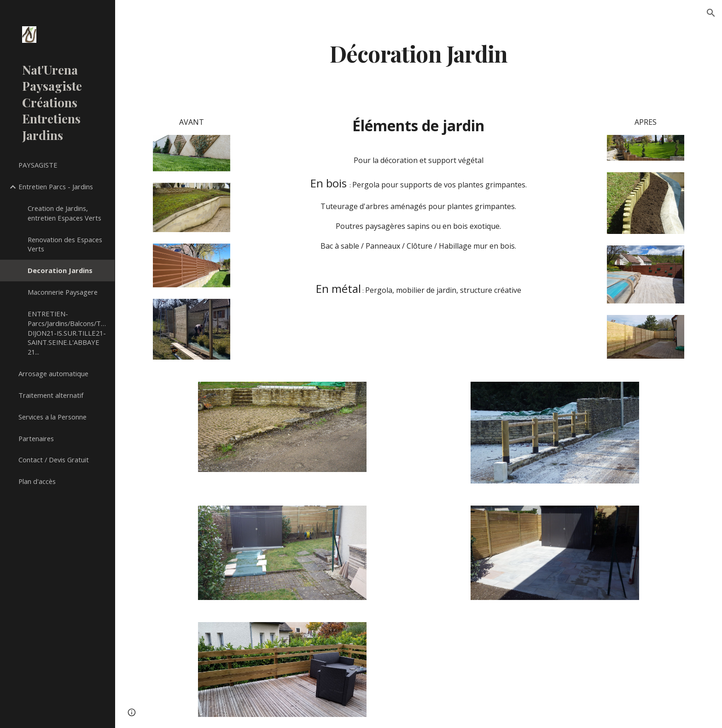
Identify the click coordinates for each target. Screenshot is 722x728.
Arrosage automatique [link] (53, 373)
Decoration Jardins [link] (60, 270)
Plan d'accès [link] (37, 481)
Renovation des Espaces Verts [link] (65, 244)
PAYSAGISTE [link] (38, 165)
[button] (711, 13)
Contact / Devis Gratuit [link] (54, 460)
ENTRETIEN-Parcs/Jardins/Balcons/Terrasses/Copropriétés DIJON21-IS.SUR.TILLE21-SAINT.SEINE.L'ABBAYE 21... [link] (68, 333)
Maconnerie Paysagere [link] (63, 292)
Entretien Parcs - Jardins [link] (56, 186)
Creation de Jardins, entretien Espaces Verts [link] (64, 213)
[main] (419, 52)
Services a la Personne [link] (52, 417)
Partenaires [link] (36, 438)
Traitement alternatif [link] (51, 395)
